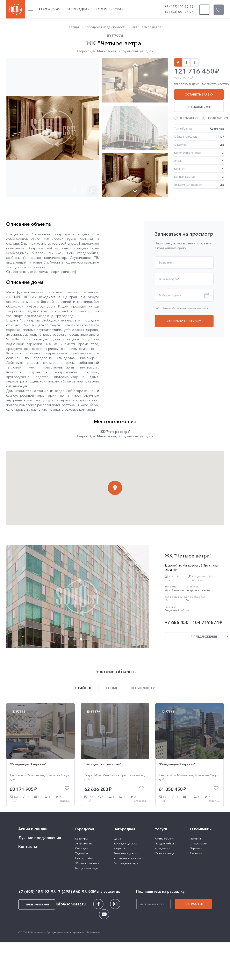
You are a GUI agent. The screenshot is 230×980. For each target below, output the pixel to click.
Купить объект (164, 838)
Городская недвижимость (106, 27)
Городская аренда (87, 868)
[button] (74, 190)
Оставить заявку (199, 94)
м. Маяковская (105, 51)
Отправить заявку (184, 321)
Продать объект (165, 843)
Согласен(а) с (185, 308)
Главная (74, 27)
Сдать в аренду (164, 853)
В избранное (190, 118)
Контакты (28, 847)
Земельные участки (126, 853)
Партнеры (196, 848)
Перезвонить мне (199, 107)
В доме (111, 688)
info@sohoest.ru (71, 904)
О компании (201, 829)
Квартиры (81, 838)
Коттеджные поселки (127, 858)
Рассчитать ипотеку (216, 84)
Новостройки (84, 858)
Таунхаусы (82, 853)
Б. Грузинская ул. (131, 51)
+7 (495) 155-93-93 (179, 6)
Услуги (161, 829)
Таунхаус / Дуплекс (125, 843)
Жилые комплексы (87, 863)
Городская (50, 9)
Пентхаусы (82, 848)
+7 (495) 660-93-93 (179, 12)
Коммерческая (110, 9)
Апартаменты (84, 843)
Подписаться (193, 904)
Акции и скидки (33, 829)
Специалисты (198, 843)
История (195, 838)
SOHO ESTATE (15, 9)
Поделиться (218, 118)
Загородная (78, 9)
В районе (84, 688)
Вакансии (196, 853)
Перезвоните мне (203, 10)
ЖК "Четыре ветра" (147, 27)
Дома (117, 838)
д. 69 (149, 51)
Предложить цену (186, 84)
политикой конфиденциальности (192, 308)
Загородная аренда (126, 863)
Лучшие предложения (40, 838)
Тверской (84, 51)
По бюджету (143, 688)
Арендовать (163, 848)
